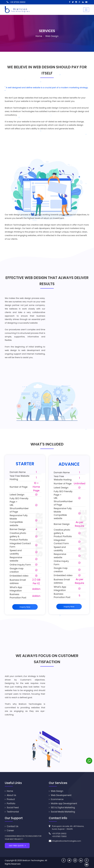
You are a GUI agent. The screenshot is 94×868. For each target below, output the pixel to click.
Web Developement (60, 795)
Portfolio (10, 803)
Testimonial (12, 812)
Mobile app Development (63, 803)
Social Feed (12, 808)
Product (10, 799)
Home (39, 36)
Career (9, 831)
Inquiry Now (25, 607)
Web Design (56, 791)
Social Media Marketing (62, 812)
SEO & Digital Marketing (62, 808)
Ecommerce (56, 799)
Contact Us (12, 826)
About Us (10, 795)
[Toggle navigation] (86, 10)
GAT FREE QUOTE (17, 846)
